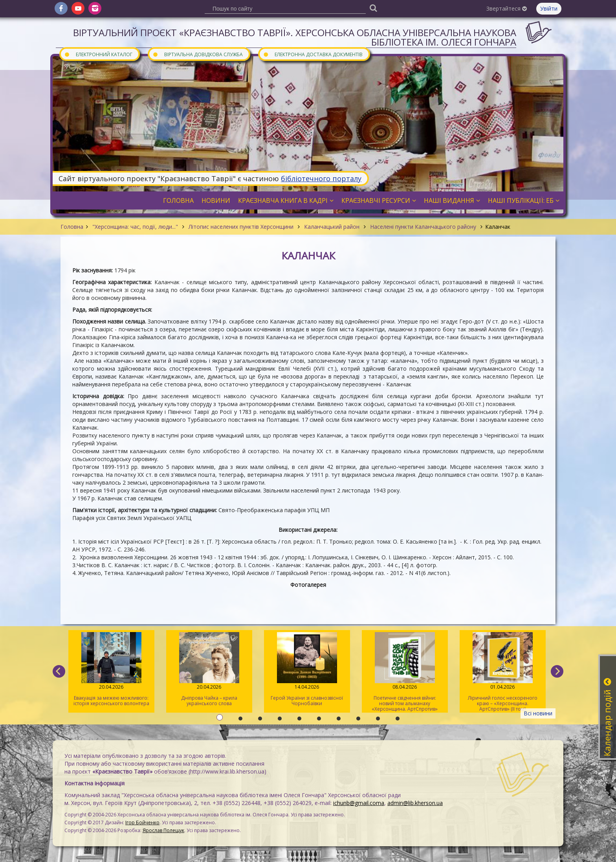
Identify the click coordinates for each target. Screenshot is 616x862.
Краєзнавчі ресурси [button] (379, 200)
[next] (557, 671)
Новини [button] (216, 200)
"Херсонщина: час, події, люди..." (135, 227)
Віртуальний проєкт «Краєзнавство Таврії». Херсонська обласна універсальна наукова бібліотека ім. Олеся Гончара (295, 37)
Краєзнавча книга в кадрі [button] (286, 200)
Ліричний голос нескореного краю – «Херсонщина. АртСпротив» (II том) (503, 672)
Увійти (549, 8)
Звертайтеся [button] (507, 8)
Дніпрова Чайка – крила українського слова (209, 669)
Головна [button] (178, 200)
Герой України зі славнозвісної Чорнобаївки (307, 669)
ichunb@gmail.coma (359, 803)
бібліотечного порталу (321, 178)
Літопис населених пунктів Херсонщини (241, 227)
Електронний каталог (98, 54)
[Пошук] (373, 8)
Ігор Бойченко (142, 822)
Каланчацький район (332, 227)
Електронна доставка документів (313, 54)
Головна (72, 227)
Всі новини (538, 713)
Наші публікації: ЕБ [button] (524, 200)
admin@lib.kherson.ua (415, 803)
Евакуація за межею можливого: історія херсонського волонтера (111, 669)
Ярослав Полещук (163, 830)
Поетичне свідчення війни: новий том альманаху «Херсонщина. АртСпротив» (405, 672)
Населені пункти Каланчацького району (423, 227)
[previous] (59, 671)
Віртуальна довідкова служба (198, 54)
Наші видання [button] (452, 200)
